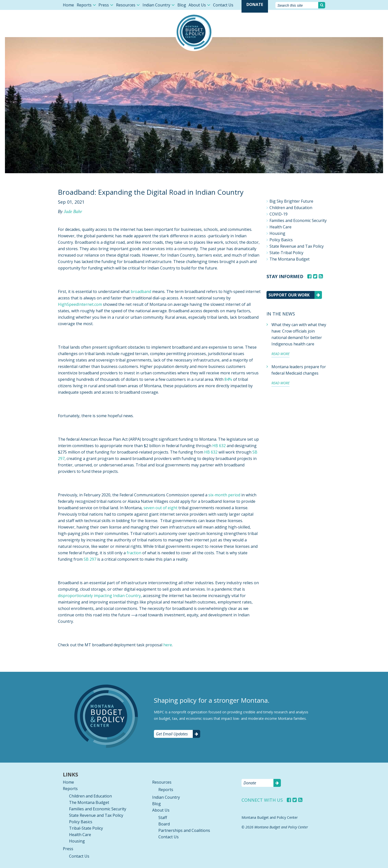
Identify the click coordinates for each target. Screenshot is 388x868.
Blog (182, 5)
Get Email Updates (172, 734)
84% (228, 379)
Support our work (289, 295)
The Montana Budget (290, 259)
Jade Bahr (73, 212)
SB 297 (90, 559)
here (168, 645)
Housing (277, 233)
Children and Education (291, 208)
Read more (280, 354)
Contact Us (223, 5)
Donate (255, 4)
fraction (134, 553)
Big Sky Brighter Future (291, 201)
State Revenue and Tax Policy (297, 246)
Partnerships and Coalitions (184, 830)
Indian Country (156, 5)
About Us (197, 5)
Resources (126, 5)
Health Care (280, 227)
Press (104, 5)
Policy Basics (281, 240)
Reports (84, 5)
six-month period (224, 495)
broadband (141, 291)
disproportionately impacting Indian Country (99, 596)
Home (68, 5)
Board (164, 824)
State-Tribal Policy (286, 253)
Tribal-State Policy (86, 828)
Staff (163, 818)
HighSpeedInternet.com (80, 304)
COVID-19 (279, 214)
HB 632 (219, 446)
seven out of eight (161, 508)
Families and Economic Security (298, 220)
